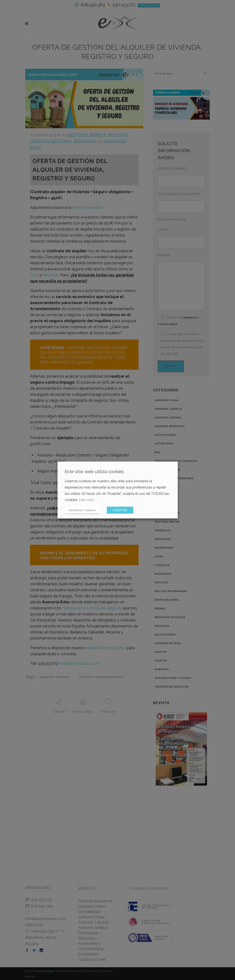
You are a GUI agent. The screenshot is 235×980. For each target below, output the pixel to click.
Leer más (86, 500)
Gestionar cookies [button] (82, 510)
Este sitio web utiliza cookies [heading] (94, 472)
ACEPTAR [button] (120, 510)
